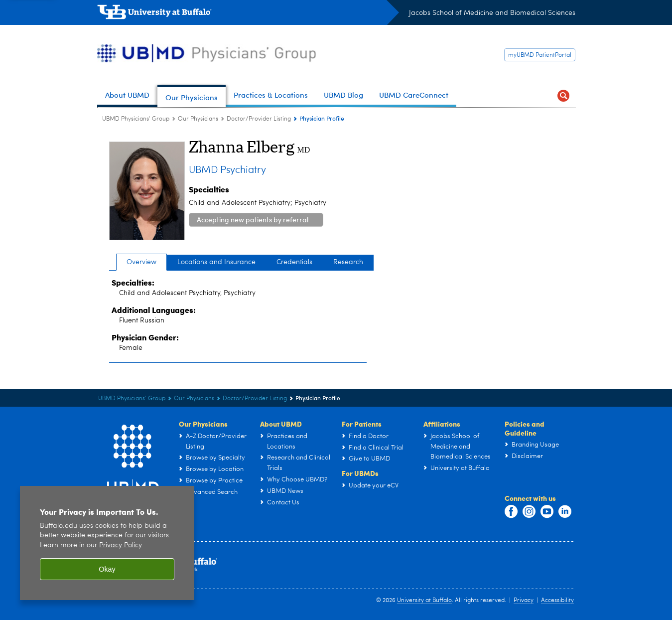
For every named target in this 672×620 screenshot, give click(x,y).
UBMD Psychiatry (227, 170)
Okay (107, 570)
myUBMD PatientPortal (540, 55)
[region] (107, 544)
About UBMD (281, 424)
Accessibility (557, 601)
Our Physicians (203, 424)
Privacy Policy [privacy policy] (120, 546)
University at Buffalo (424, 601)
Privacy (524, 601)
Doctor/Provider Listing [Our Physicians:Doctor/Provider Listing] (259, 119)
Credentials (294, 262)
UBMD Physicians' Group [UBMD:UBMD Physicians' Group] (136, 119)
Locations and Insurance (216, 262)
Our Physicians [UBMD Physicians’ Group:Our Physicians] (198, 119)
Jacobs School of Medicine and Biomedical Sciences (492, 13)
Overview (141, 262)
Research (348, 262)
